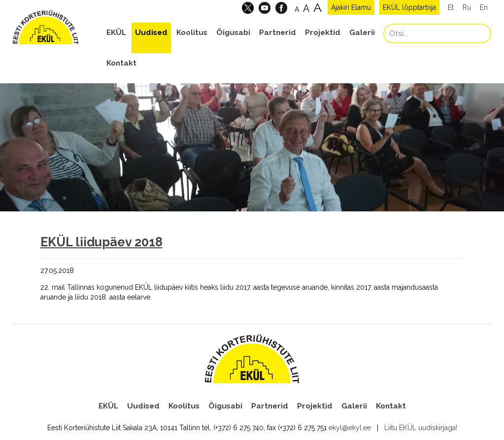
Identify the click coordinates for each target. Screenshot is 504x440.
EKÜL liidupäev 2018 (101, 242)
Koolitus (192, 33)
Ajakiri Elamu (351, 7)
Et (451, 7)
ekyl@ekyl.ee (350, 428)
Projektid (323, 33)
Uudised (151, 33)
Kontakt (121, 63)
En (484, 7)
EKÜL (116, 33)
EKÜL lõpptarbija (409, 7)
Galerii (362, 33)
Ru (467, 7)
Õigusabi (233, 33)
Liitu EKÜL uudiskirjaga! (421, 428)
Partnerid (278, 33)
